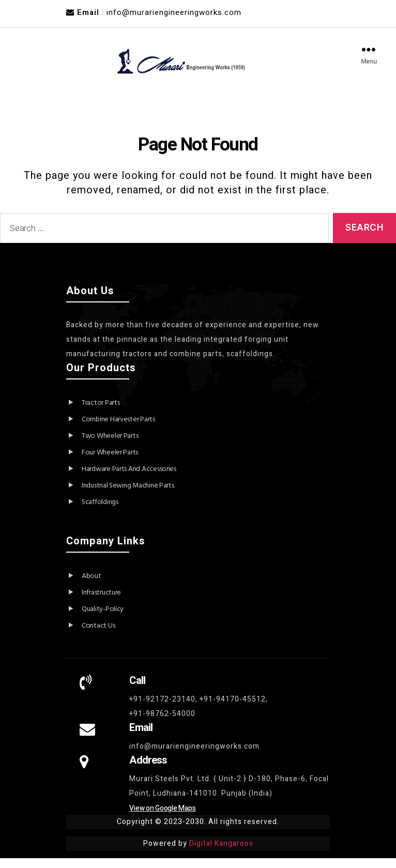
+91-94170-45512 (233, 709)
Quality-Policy (103, 619)
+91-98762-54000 (162, 724)
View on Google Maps (162, 818)
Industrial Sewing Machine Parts (128, 496)
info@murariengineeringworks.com (194, 756)
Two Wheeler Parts (110, 446)
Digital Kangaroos (221, 853)
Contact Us (98, 636)
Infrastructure (101, 603)
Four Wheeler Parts (110, 462)
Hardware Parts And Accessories (129, 479)
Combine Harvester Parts (118, 429)
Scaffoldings (100, 512)
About (92, 586)
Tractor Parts (101, 413)
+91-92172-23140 (162, 709)
